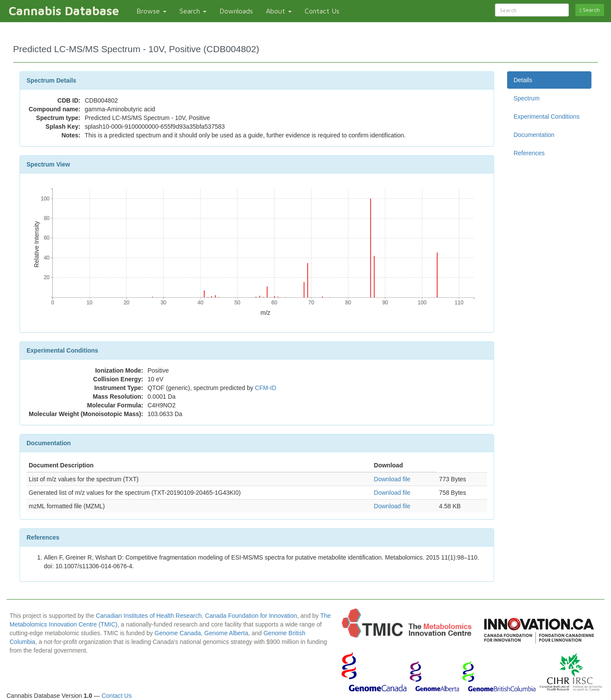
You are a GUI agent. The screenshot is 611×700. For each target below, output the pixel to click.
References (529, 153)
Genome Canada (178, 633)
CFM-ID (266, 388)
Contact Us (322, 11)
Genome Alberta (226, 633)
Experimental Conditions (547, 117)
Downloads (236, 11)
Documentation (534, 135)
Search (193, 11)
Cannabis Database (64, 11)
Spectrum (527, 98)
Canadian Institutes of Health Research (149, 616)
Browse (151, 11)
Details (523, 80)
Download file (392, 479)
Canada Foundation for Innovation (251, 616)
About (279, 11)
